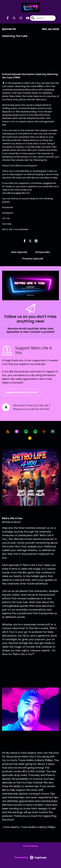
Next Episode (19, 252)
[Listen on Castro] (53, 432)
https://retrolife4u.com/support (20, 166)
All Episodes (43, 252)
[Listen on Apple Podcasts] (17, 432)
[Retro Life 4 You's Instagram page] (19, 18)
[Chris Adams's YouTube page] (32, 833)
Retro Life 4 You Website (15, 229)
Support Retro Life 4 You (21, 392)
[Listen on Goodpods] (30, 438)
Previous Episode (33, 259)
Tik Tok (6, 218)
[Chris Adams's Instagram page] (18, 833)
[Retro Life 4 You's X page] (12, 18)
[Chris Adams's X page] (12, 833)
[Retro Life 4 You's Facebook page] (8, 18)
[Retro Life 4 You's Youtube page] (26, 18)
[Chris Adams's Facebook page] (5, 833)
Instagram (8, 213)
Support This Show (16, 664)
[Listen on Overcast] (44, 432)
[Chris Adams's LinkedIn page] (25, 833)
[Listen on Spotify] (26, 432)
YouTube (7, 224)
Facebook (8, 207)
